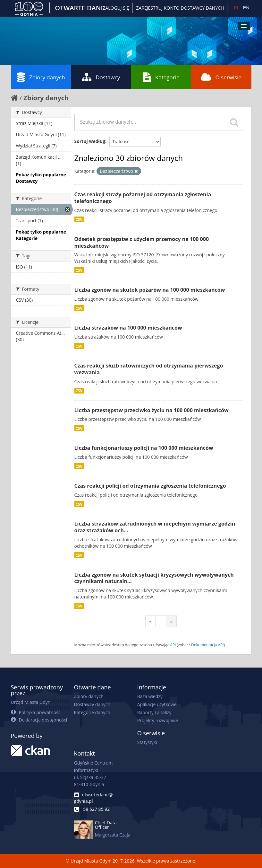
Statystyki (147, 742)
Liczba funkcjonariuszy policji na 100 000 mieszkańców (144, 448)
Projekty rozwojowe (158, 720)
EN (246, 8)
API (173, 645)
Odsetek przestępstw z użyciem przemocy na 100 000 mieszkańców (142, 242)
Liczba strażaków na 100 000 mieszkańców (128, 328)
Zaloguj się (116, 8)
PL (237, 8)
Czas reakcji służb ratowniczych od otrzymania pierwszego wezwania (149, 369)
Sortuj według (90, 141)
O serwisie (221, 77)
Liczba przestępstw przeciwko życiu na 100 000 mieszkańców (152, 410)
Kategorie (161, 77)
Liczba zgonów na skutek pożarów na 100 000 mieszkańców (150, 290)
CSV (79, 219)
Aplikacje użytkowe (157, 704)
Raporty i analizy (154, 712)
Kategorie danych (92, 712)
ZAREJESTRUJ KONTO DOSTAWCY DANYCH (180, 8)
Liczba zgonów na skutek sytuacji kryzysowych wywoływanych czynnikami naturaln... (154, 578)
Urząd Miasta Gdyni (31, 702)
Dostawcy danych (92, 704)
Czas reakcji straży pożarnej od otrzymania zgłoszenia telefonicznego (143, 198)
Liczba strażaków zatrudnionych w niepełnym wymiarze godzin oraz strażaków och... (155, 527)
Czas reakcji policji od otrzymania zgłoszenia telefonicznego (150, 486)
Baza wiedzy (150, 696)
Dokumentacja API (207, 645)
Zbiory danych (41, 77)
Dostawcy (101, 77)
